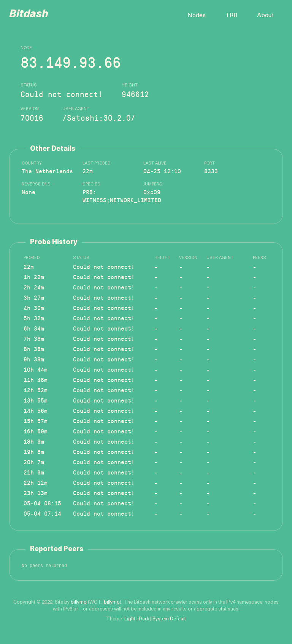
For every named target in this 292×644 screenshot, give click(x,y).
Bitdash (29, 14)
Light (130, 619)
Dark (144, 619)
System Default (169, 619)
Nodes (197, 16)
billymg (79, 602)
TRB (231, 16)
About (265, 16)
